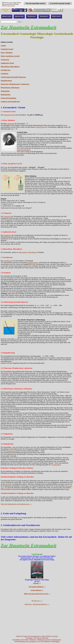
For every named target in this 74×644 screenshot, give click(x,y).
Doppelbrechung (6, 81)
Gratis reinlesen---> (37, 590)
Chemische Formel (7, 49)
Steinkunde (48, 141)
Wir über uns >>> (37, 601)
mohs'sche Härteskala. (24, 150)
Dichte (5, 167)
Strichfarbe (5, 74)
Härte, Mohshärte (7, 53)
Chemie (3, 46)
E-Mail (56, 636)
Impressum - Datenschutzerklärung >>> (37, 604)
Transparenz (5, 60)
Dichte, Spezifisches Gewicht (10, 56)
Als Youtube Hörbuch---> (37, 587)
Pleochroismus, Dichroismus (10, 88)
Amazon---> (37, 583)
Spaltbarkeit (8, 235)
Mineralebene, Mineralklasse (28, 252)
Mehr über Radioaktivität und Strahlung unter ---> (16, 504)
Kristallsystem (6, 70)
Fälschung (8, 484)
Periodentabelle (56, 465)
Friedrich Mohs (40, 127)
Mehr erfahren (11, 6)
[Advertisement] (37, 620)
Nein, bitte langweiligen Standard (35, 3)
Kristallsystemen (33, 262)
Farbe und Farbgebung (8, 98)
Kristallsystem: (8, 261)
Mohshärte (11, 124)
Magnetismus (5, 91)
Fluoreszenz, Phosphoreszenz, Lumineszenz (15, 84)
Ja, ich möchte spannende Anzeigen (60, 3)
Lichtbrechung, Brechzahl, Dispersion (13, 77)
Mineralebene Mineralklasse (10, 67)
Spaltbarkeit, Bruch (7, 63)
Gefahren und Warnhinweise (10, 102)
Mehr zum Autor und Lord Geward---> (37, 594)
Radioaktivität (6, 95)
